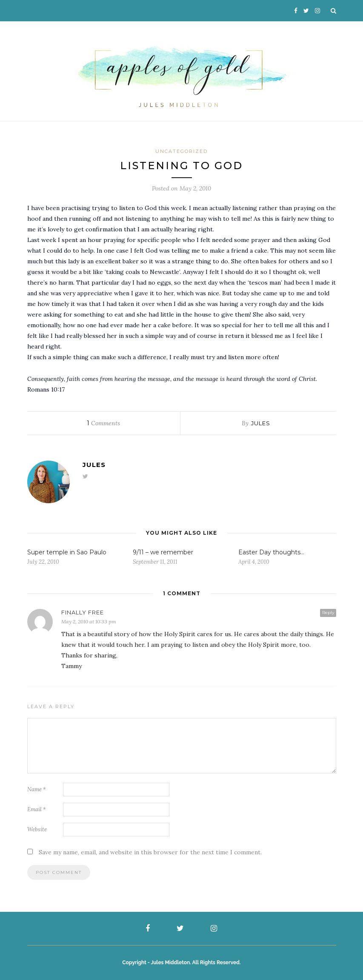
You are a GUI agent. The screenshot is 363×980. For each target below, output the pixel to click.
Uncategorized (181, 151)
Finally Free (83, 612)
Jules (261, 423)
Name (37, 789)
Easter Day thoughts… (271, 552)
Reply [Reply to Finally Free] (328, 612)
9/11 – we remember (163, 552)
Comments (103, 423)
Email (37, 809)
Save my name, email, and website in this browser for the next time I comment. (150, 852)
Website (37, 829)
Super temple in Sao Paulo (67, 552)
